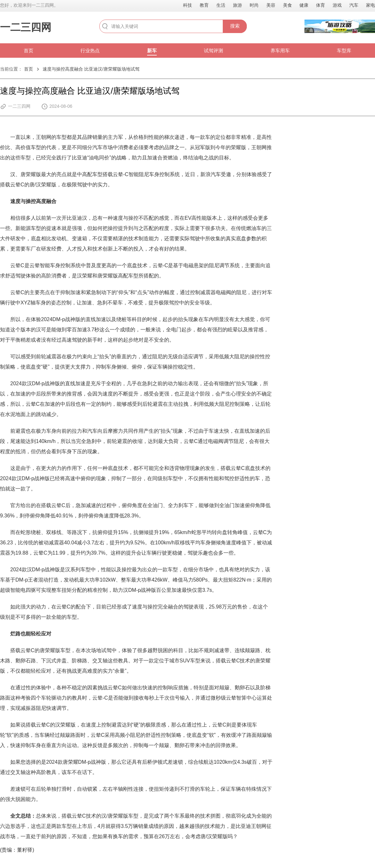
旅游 (238, 5)
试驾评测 (213, 51)
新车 (152, 51)
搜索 (235, 26)
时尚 (254, 5)
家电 (371, 5)
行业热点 (90, 51)
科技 (188, 5)
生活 (221, 5)
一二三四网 (26, 27)
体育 (321, 5)
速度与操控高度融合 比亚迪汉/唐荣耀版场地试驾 (91, 69)
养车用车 (280, 51)
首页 (29, 51)
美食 (287, 5)
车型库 (344, 51)
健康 (304, 5)
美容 (271, 5)
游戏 (337, 5)
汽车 (354, 5)
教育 (204, 5)
